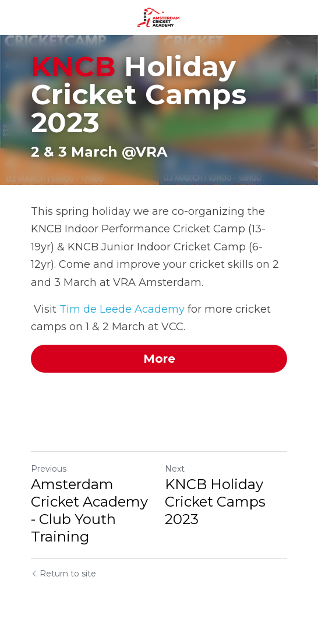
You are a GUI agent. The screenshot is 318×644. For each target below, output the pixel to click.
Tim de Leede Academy (122, 309)
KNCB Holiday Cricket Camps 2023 (215, 502)
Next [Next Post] (175, 469)
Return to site (63, 574)
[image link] (159, 17)
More (159, 359)
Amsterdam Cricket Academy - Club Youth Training (89, 510)
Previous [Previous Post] (49, 469)
